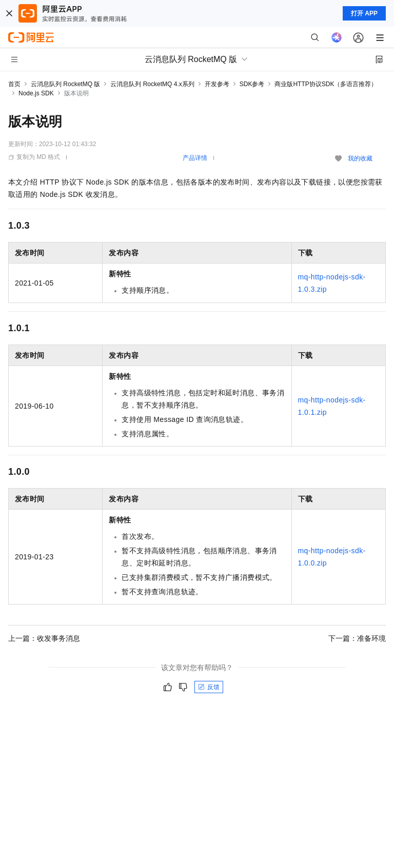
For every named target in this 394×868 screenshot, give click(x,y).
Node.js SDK (36, 93)
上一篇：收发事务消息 (44, 638)
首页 (14, 84)
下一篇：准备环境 (357, 638)
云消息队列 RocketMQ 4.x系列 (152, 84)
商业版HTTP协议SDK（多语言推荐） (326, 84)
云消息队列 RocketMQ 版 (65, 84)
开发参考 (217, 84)
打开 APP (364, 13)
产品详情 (195, 158)
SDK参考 (252, 84)
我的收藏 (360, 158)
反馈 (209, 687)
